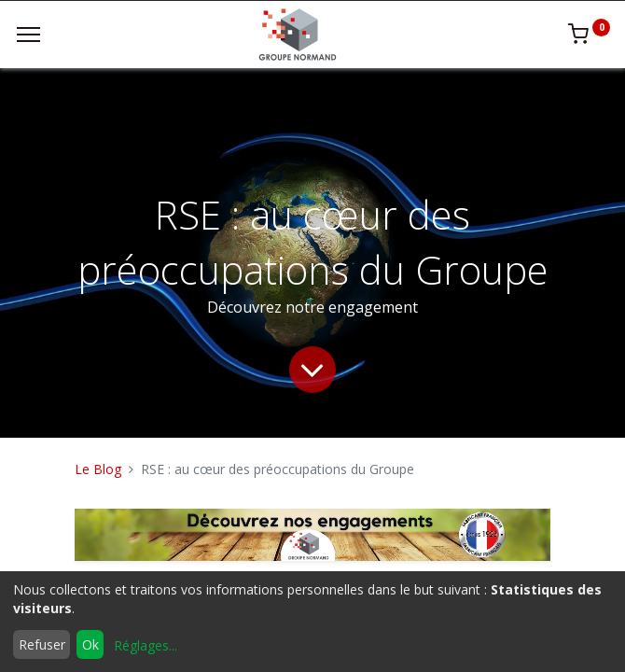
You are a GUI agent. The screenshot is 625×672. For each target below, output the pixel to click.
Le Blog (98, 469)
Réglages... (146, 645)
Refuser (42, 644)
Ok (90, 644)
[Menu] (28, 35)
